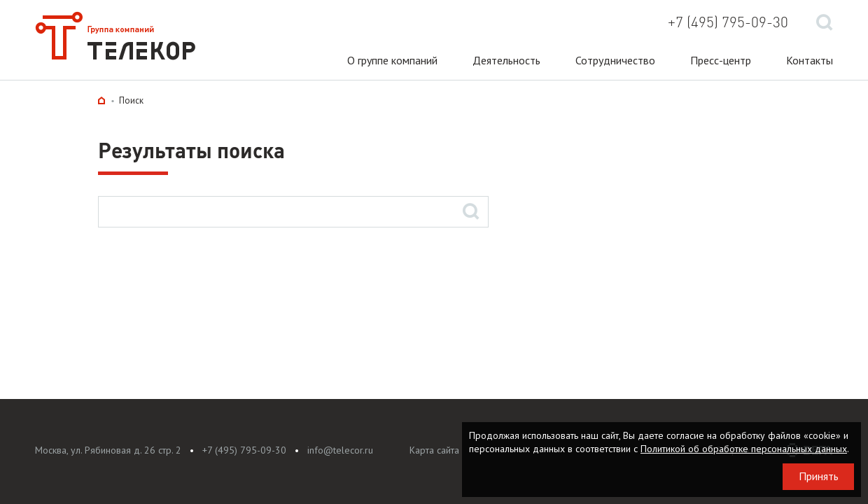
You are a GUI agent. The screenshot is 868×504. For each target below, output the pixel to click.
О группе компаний (392, 60)
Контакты (810, 60)
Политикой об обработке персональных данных (744, 449)
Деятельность (506, 60)
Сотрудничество (615, 60)
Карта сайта (434, 450)
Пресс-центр (721, 60)
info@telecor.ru (340, 450)
